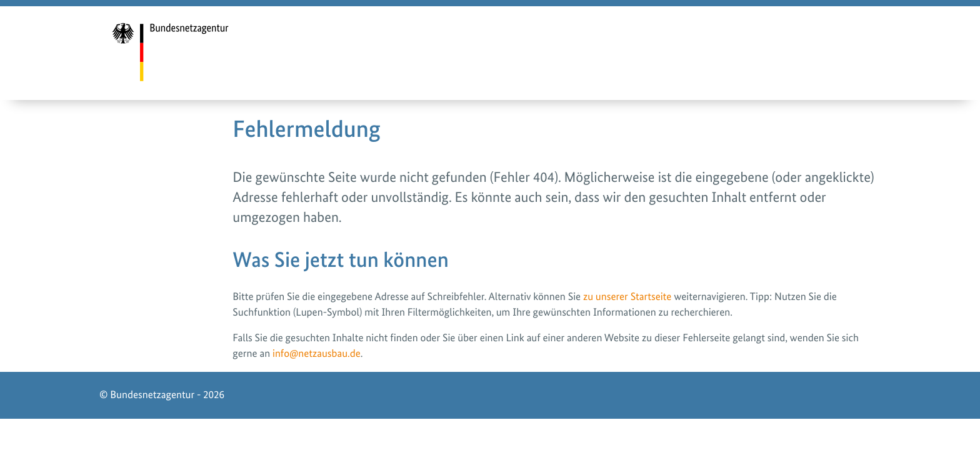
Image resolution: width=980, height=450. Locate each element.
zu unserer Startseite (627, 297)
